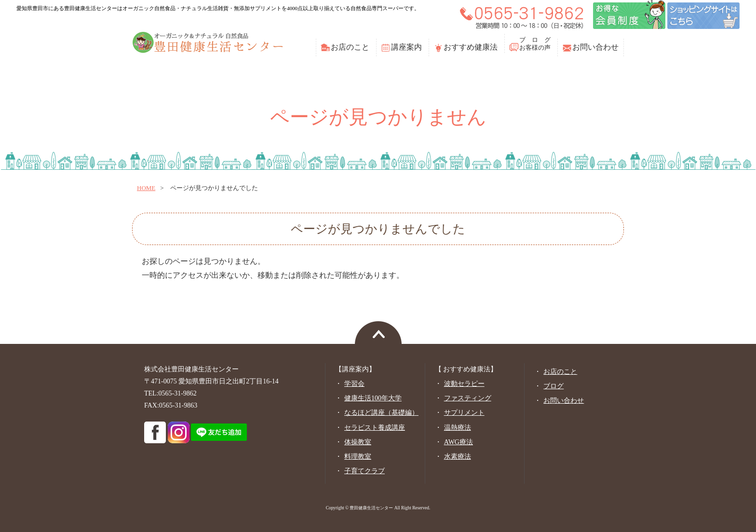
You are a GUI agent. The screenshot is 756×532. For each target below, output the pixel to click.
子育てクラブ (364, 471)
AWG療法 (459, 442)
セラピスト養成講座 (375, 428)
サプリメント (464, 413)
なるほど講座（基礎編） (381, 413)
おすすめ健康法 (471, 47)
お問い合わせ (595, 47)
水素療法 (458, 457)
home (146, 188)
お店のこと (350, 47)
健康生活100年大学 (373, 398)
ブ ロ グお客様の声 (535, 44)
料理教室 (358, 457)
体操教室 (358, 442)
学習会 (354, 384)
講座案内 (406, 47)
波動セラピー (464, 384)
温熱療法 (458, 428)
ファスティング (468, 398)
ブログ (553, 386)
